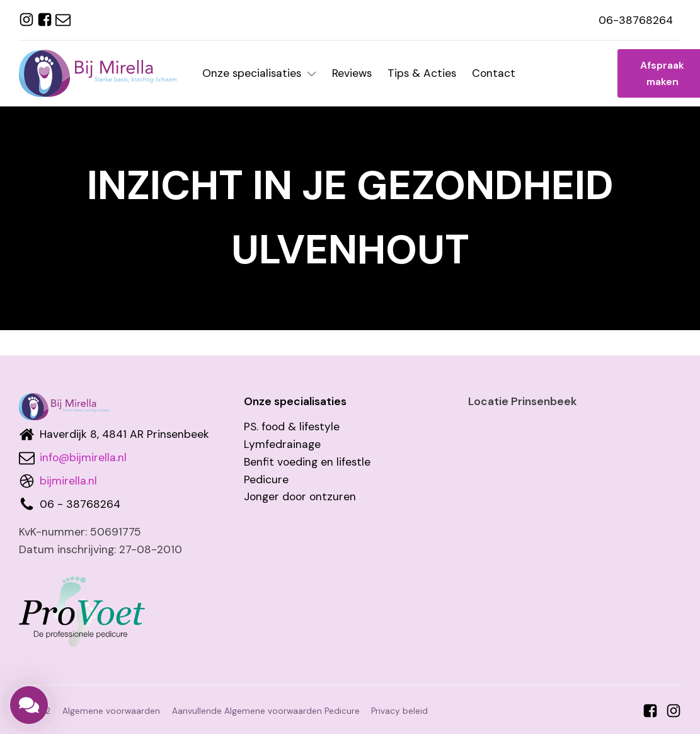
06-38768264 (636, 20)
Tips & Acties (422, 73)
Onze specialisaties (259, 73)
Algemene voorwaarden (111, 711)
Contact (494, 73)
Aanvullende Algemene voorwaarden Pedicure (266, 711)
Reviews (352, 73)
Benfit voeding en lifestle (307, 462)
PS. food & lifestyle (292, 427)
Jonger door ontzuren (300, 496)
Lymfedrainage (282, 444)
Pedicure (266, 479)
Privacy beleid (399, 711)
